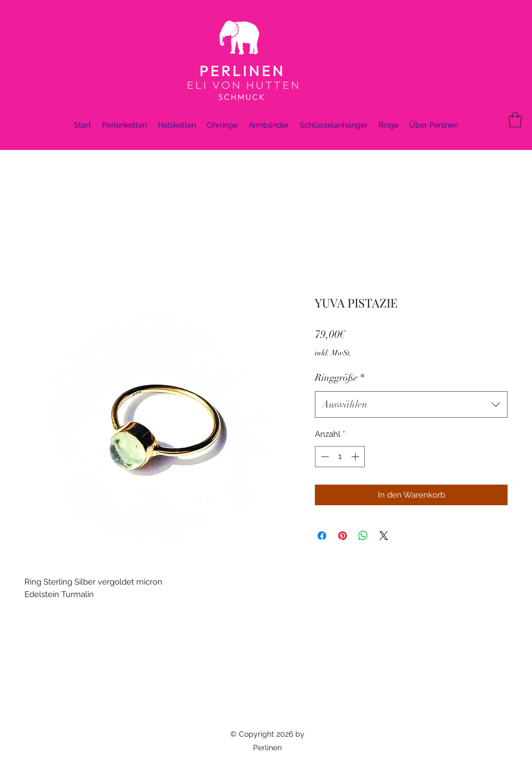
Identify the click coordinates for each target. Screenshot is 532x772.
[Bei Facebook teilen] (322, 536)
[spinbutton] (340, 457)
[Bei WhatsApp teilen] (363, 536)
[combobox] (411, 405)
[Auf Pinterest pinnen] (343, 536)
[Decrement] (324, 457)
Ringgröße (340, 378)
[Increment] (356, 457)
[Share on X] (384, 536)
